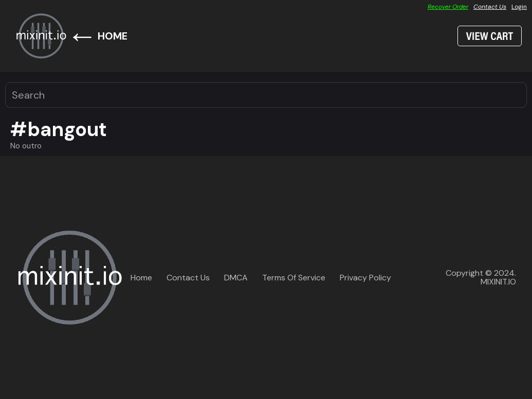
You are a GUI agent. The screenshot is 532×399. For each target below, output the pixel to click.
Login (519, 7)
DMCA (236, 278)
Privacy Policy (365, 278)
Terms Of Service (294, 278)
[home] (41, 36)
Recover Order (448, 7)
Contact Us (490, 7)
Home (141, 278)
